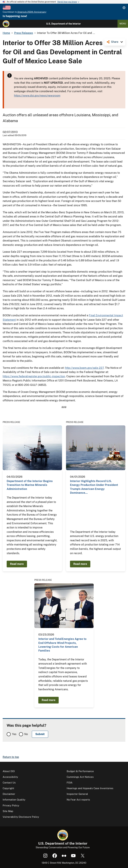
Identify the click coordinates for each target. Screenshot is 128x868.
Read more (17, 564)
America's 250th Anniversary (32, 12)
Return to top (11, 757)
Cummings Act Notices (80, 777)
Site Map (8, 811)
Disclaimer (9, 794)
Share (115, 42)
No (26, 734)
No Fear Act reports (78, 800)
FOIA (70, 783)
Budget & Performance (80, 771)
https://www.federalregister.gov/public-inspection (34, 376)
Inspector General (77, 794)
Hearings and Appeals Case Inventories (90, 788)
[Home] (6, 24)
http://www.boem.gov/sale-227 (84, 368)
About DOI (9, 771)
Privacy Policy (11, 805)
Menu (123, 24)
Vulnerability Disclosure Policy (21, 817)
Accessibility (10, 777)
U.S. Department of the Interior (63, 24)
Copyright (8, 788)
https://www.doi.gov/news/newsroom (37, 96)
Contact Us (9, 783)
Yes (14, 734)
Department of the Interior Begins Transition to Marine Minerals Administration (30, 485)
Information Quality (14, 800)
